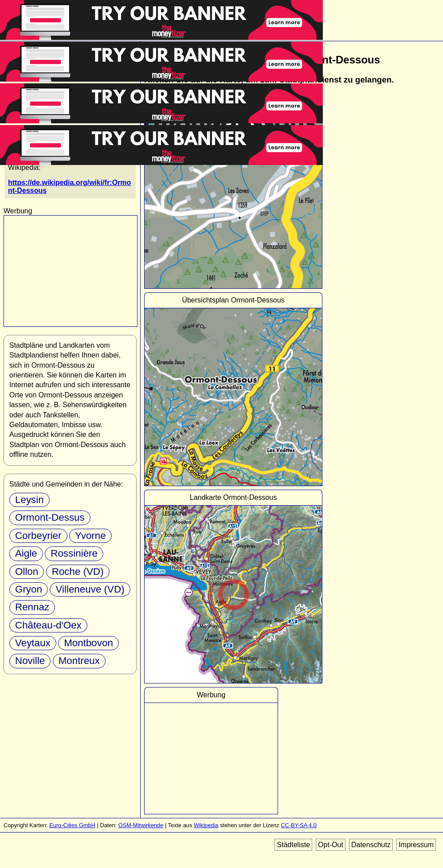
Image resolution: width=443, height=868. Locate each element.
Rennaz (32, 607)
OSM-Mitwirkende (141, 825)
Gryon (29, 589)
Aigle (26, 553)
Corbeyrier (38, 536)
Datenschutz (371, 845)
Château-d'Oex (48, 625)
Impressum (416, 845)
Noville (30, 661)
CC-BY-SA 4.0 (299, 825)
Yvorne (90, 536)
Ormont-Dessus (50, 517)
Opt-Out (331, 845)
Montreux (79, 661)
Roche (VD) (78, 571)
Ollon (27, 571)
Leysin (29, 500)
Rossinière (74, 553)
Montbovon (88, 643)
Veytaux (33, 643)
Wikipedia (206, 825)
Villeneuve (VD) (90, 589)
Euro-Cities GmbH (72, 825)
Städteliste (293, 845)
